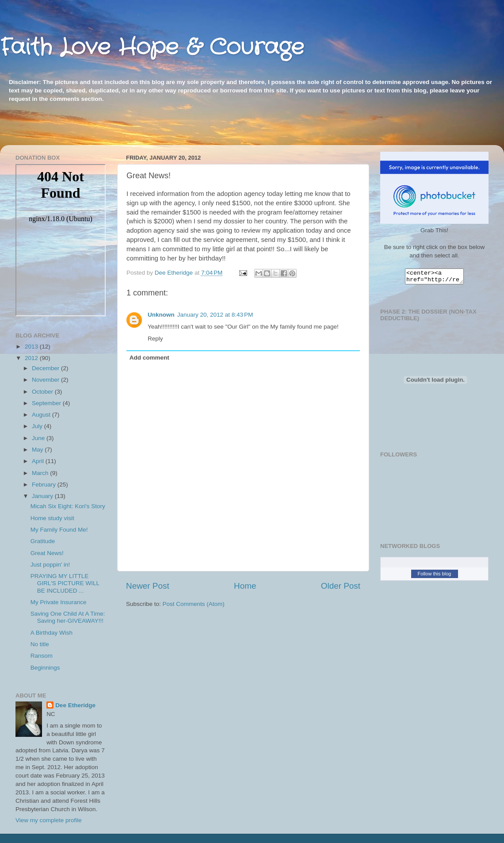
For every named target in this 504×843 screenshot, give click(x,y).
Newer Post (148, 586)
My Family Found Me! (59, 530)
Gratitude (43, 541)
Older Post (341, 586)
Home (245, 586)
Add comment (149, 358)
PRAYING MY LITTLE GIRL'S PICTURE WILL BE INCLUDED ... (65, 583)
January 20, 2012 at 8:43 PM (215, 315)
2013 (32, 347)
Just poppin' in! (50, 565)
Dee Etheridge (75, 705)
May (38, 450)
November (46, 380)
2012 (32, 358)
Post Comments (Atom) (194, 604)
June (39, 438)
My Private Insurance (59, 602)
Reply (155, 339)
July (38, 426)
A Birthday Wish (52, 633)
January (43, 496)
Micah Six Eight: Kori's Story (68, 506)
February (45, 485)
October (43, 392)
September (47, 403)
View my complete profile (49, 820)
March (41, 473)
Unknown (161, 315)
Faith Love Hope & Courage (152, 48)
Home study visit (52, 518)
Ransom (42, 656)
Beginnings (45, 668)
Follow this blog (435, 576)
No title (40, 644)
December (46, 368)
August (42, 415)
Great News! (47, 553)
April (39, 461)
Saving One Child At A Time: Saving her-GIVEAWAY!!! (68, 617)
